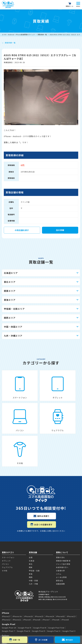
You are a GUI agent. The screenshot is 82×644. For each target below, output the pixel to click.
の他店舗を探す (22, 230)
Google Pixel (9, 580)
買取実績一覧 (42, 35)
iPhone (6, 569)
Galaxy (6, 592)
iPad (4, 600)
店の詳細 (60, 230)
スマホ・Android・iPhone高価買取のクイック (18, 35)
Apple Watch (9, 608)
